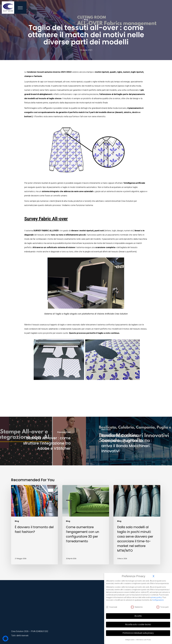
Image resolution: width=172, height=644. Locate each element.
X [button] (153, 576)
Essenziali (112, 607)
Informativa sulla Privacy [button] (143, 640)
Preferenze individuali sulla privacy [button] (138, 633)
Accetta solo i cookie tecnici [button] (138, 625)
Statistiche (137, 607)
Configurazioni (158, 600)
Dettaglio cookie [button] (130, 640)
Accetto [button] (138, 616)
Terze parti (163, 607)
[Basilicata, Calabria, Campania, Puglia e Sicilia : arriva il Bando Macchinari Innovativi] (129, 441)
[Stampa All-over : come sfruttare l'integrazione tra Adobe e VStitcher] (43, 441)
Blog (86, 20)
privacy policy (156, 597)
